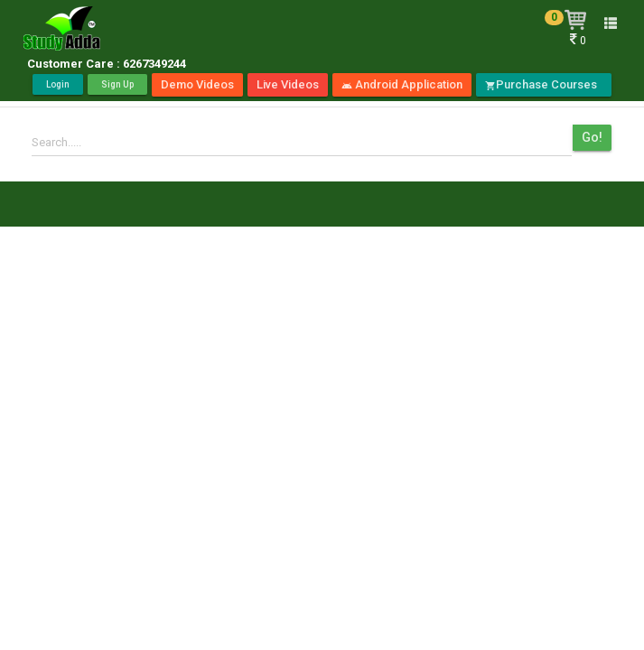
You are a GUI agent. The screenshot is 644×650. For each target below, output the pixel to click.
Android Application (402, 84)
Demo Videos (197, 84)
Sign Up (117, 84)
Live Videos (288, 84)
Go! (592, 137)
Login (58, 84)
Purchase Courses (544, 84)
